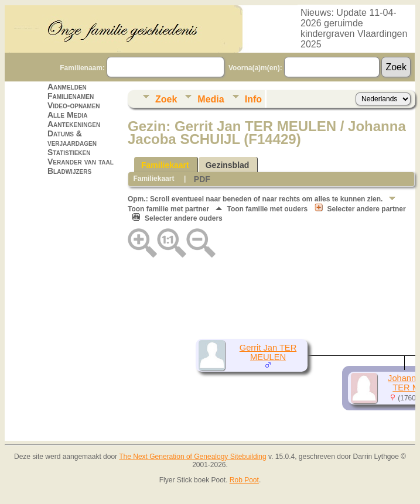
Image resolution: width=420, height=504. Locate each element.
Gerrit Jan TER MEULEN (268, 352)
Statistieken (69, 152)
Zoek (166, 99)
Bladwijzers (69, 171)
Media (211, 99)
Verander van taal (81, 162)
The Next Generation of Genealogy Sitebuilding (193, 457)
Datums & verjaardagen (72, 138)
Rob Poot (244, 480)
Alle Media (67, 115)
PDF (202, 179)
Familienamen (71, 96)
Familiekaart (165, 165)
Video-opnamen (74, 105)
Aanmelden (67, 87)
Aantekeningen (74, 124)
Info (253, 99)
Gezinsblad (228, 165)
